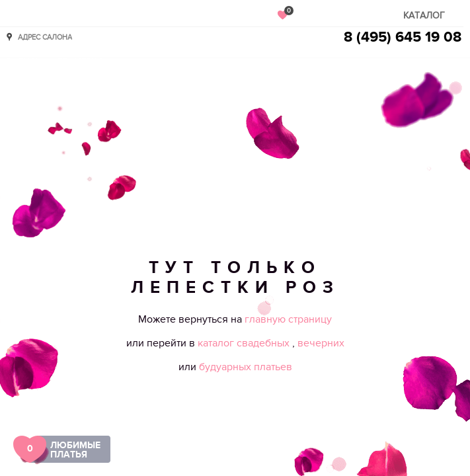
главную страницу (288, 319)
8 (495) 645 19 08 (403, 37)
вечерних (321, 343)
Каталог (424, 16)
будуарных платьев (246, 367)
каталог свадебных (245, 343)
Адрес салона (45, 37)
